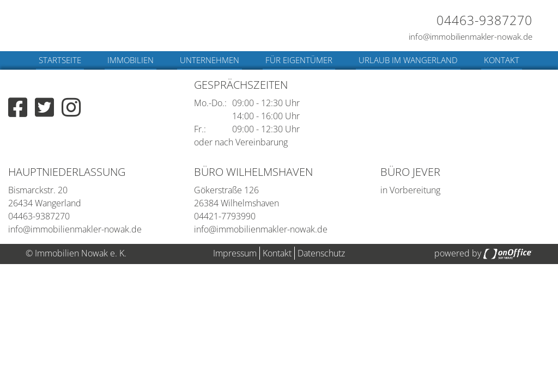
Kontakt (502, 60)
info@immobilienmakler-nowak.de (471, 36)
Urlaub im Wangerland (408, 60)
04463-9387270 (484, 20)
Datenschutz (321, 253)
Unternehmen (210, 60)
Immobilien (131, 60)
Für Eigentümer (299, 60)
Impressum (235, 253)
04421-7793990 (225, 216)
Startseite (60, 60)
